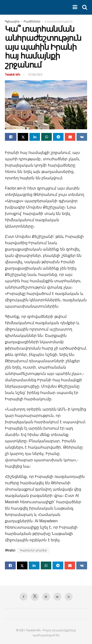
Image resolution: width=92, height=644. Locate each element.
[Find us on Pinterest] (46, 597)
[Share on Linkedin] (35, 137)
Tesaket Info (13, 75)
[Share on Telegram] (58, 137)
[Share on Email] (70, 137)
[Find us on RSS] (69, 597)
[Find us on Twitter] (35, 597)
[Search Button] (85, 7)
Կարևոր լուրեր (33, 550)
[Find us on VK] (57, 597)
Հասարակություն (59, 21)
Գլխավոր (12, 21)
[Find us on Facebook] (24, 597)
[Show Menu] (75, 7)
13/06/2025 (35, 75)
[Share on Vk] (82, 137)
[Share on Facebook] (11, 137)
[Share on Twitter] (23, 137)
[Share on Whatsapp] (46, 137)
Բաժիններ (32, 21)
